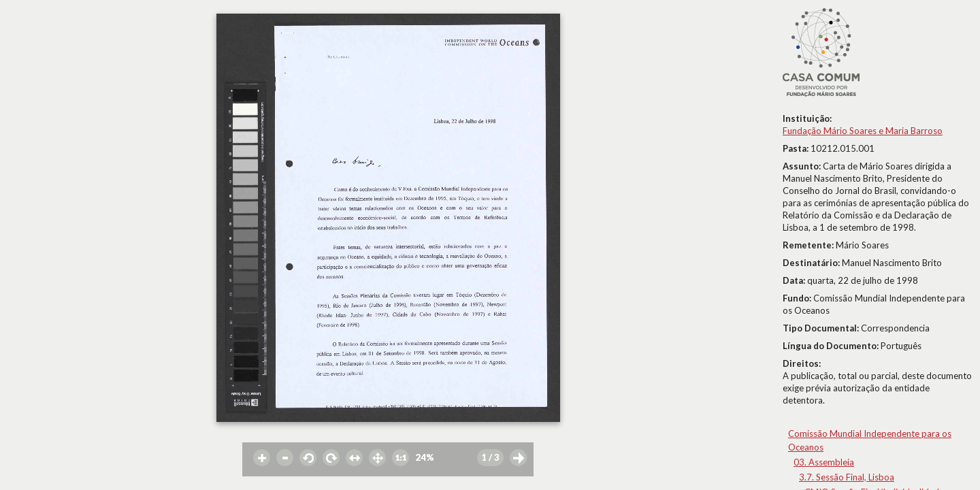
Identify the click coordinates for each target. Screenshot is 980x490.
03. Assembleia (824, 462)
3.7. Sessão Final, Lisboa (847, 477)
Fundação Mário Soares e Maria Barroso (863, 131)
